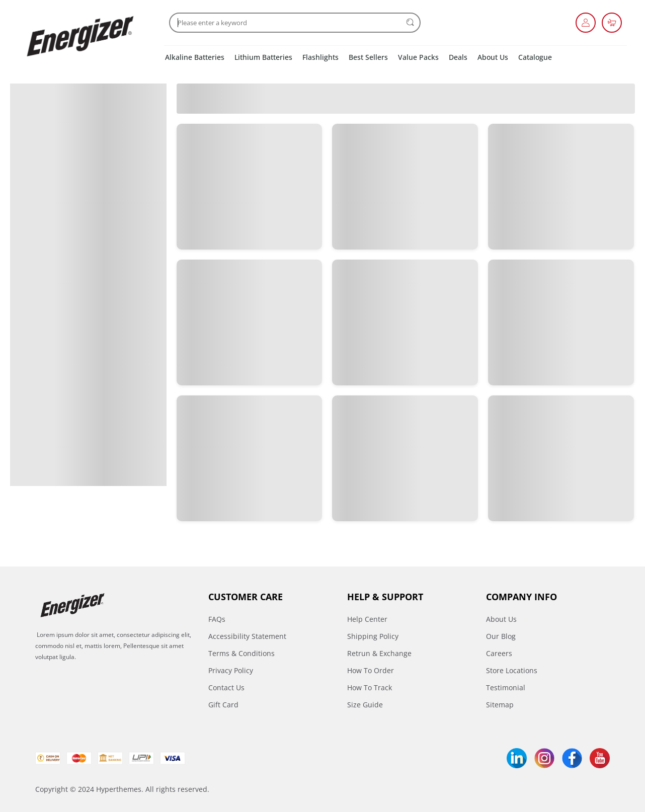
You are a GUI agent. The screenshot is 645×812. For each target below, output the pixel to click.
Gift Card (223, 705)
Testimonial (506, 687)
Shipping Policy (373, 636)
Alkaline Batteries (195, 57)
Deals (458, 57)
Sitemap (500, 705)
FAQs (217, 619)
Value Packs (418, 57)
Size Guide (365, 705)
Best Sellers (368, 57)
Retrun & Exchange (379, 653)
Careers (499, 653)
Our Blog (501, 636)
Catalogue (535, 57)
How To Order (371, 670)
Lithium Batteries (263, 57)
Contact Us (226, 687)
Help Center (367, 619)
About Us (493, 57)
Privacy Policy (231, 670)
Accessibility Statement (247, 636)
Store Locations (512, 670)
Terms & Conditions (241, 653)
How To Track (370, 687)
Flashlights (320, 57)
